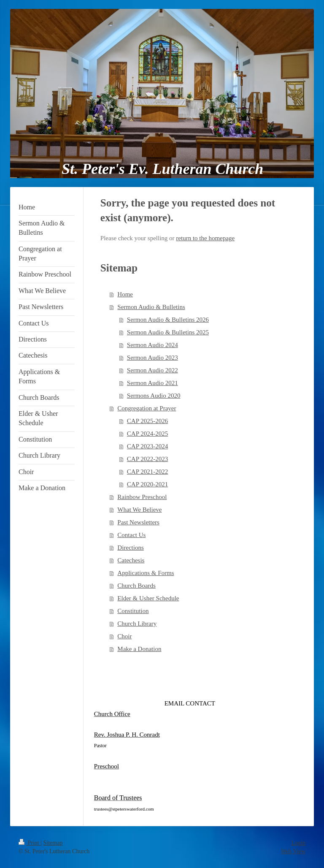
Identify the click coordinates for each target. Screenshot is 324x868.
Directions (130, 548)
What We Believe (139, 510)
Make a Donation (139, 649)
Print (30, 843)
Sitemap (53, 843)
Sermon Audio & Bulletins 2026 (168, 320)
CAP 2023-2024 (147, 446)
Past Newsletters (138, 522)
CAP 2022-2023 (147, 459)
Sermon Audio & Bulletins (151, 307)
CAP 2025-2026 (147, 421)
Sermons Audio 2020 (154, 396)
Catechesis (131, 560)
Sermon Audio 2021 (153, 383)
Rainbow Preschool (142, 497)
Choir (124, 636)
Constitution (133, 611)
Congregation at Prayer (147, 408)
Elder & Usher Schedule (148, 598)
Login (298, 843)
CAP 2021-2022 (147, 472)
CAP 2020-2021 (147, 484)
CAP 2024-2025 (147, 434)
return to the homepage (205, 238)
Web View (293, 851)
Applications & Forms (146, 573)
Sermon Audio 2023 (153, 358)
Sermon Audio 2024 (153, 345)
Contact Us (131, 535)
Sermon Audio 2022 (153, 370)
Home (125, 294)
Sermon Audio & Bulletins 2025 (168, 332)
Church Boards (136, 586)
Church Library (137, 624)
